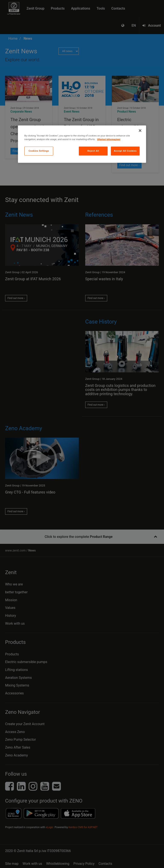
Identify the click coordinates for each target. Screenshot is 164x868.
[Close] (140, 131)
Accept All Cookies (125, 151)
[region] (82, 144)
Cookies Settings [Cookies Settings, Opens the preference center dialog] (39, 151)
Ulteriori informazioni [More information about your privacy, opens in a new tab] (109, 139)
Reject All (93, 151)
